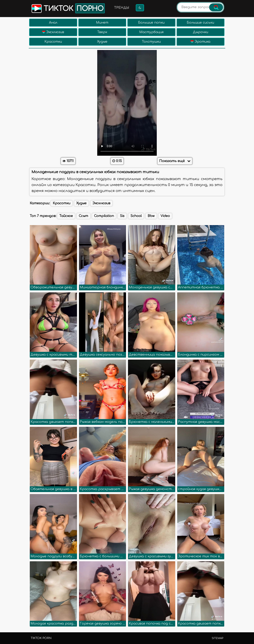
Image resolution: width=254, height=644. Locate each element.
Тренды (122, 8)
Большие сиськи (200, 23)
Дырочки (201, 32)
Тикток (68, 8)
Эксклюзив (53, 32)
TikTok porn (41, 638)
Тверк (102, 32)
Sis (122, 216)
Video (165, 216)
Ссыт (83, 216)
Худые (102, 42)
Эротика (200, 42)
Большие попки (151, 23)
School (136, 216)
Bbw (151, 216)
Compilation (104, 216)
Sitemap (217, 638)
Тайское (66, 216)
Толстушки (151, 42)
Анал (53, 23)
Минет (102, 23)
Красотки (53, 42)
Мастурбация (151, 32)
